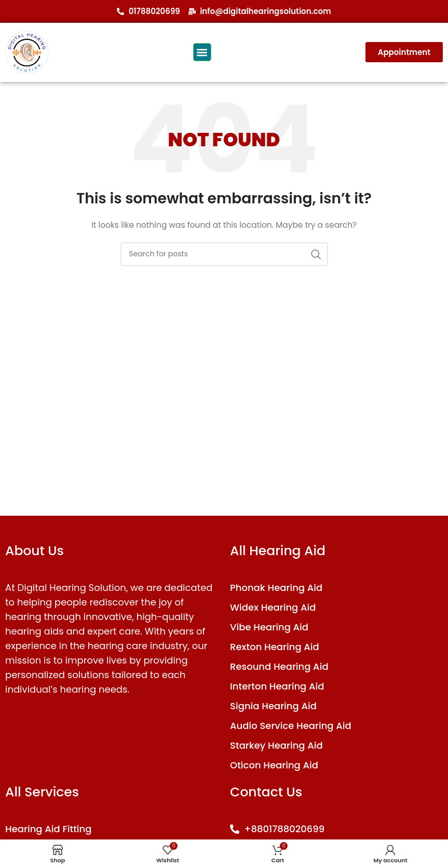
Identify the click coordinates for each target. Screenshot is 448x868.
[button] (202, 52)
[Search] (224, 254)
